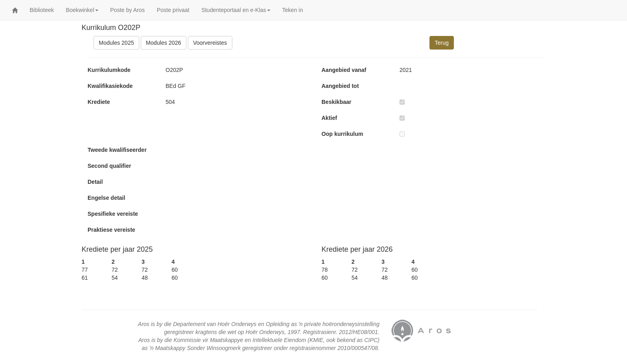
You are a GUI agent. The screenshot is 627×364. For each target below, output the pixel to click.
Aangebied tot (340, 86)
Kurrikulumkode (109, 70)
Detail (95, 182)
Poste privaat (173, 10)
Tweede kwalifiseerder (117, 150)
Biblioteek (42, 10)
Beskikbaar (336, 102)
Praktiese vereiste (111, 230)
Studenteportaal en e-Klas (236, 10)
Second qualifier (109, 166)
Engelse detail (106, 198)
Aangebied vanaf (344, 70)
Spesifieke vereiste (113, 214)
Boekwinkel (82, 10)
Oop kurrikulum (342, 134)
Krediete (99, 102)
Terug (442, 43)
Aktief (329, 118)
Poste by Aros (128, 10)
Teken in (293, 10)
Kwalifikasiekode (110, 86)
